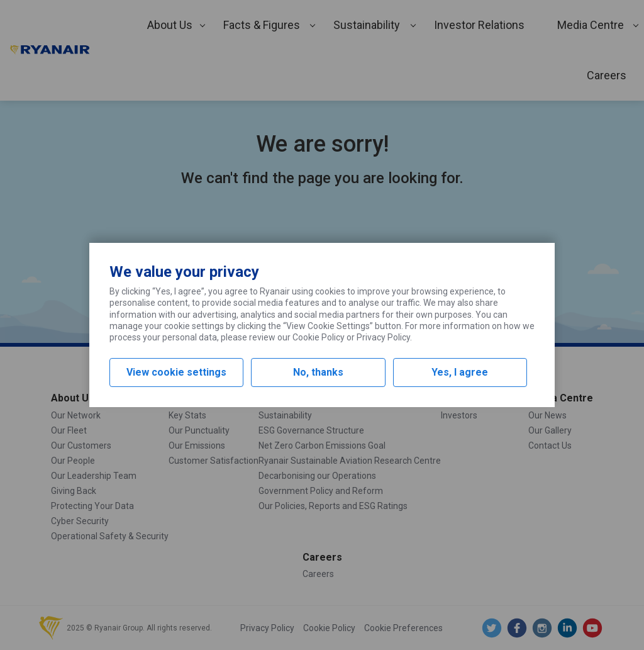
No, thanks (318, 372)
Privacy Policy (383, 337)
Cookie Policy (319, 337)
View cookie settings (176, 372)
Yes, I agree (460, 372)
